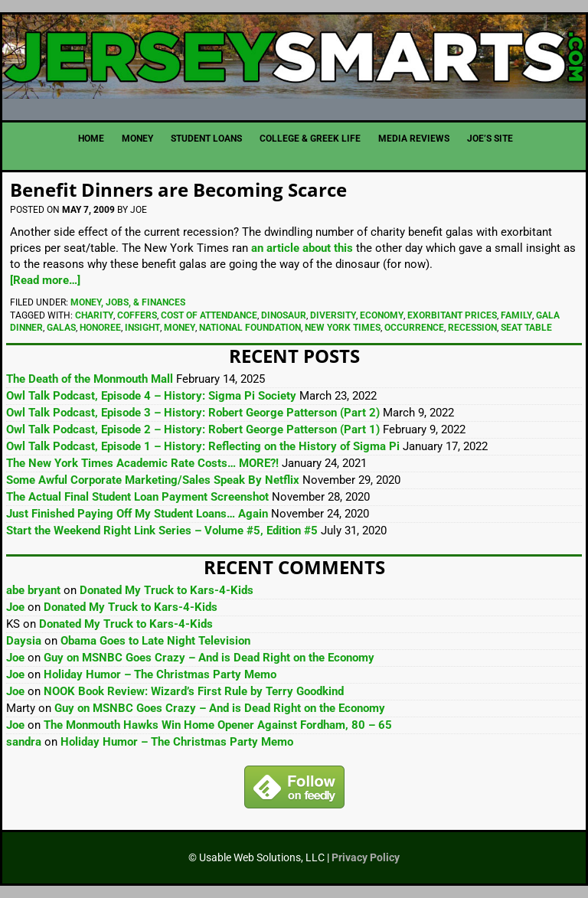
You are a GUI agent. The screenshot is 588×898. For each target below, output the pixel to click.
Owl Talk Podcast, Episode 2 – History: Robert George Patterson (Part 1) (193, 429)
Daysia (24, 641)
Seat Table (526, 328)
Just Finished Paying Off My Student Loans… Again (137, 514)
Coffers (137, 315)
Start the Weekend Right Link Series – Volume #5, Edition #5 (162, 531)
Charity (94, 315)
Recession (472, 328)
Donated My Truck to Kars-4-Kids (167, 590)
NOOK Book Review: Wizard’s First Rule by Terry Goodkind (194, 691)
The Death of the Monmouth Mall (90, 379)
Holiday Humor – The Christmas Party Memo (160, 674)
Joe (15, 607)
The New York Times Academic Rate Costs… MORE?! (142, 463)
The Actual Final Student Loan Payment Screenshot (137, 497)
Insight (142, 328)
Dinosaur (284, 315)
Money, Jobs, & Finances (128, 302)
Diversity (333, 315)
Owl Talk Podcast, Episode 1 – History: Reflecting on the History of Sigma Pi (203, 446)
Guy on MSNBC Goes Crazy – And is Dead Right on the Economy (209, 658)
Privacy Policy (366, 857)
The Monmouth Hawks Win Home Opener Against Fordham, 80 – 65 (218, 725)
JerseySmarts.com (294, 61)
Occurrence (414, 328)
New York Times (343, 328)
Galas (61, 328)
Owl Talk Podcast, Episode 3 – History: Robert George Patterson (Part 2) (193, 413)
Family (516, 315)
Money (180, 328)
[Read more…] (45, 280)
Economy (382, 315)
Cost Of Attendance (209, 315)
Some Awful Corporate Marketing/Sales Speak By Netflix (153, 480)
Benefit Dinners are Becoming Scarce (178, 189)
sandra (24, 742)
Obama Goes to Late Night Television (155, 641)
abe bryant (33, 590)
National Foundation (250, 328)
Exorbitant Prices (452, 315)
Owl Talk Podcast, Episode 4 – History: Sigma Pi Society (151, 396)
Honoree (100, 328)
